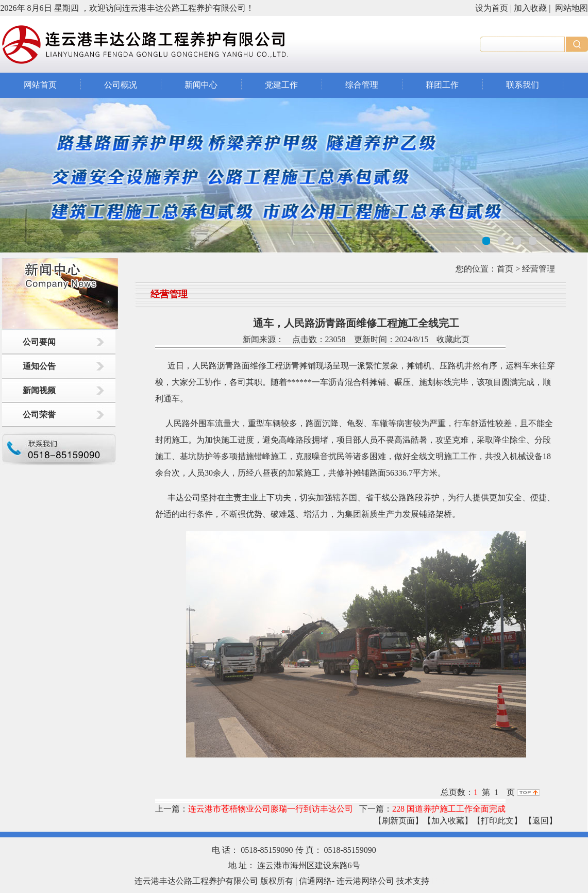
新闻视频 (39, 390)
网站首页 (40, 85)
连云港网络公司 (365, 881)
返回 (541, 821)
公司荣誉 (39, 415)
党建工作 (281, 85)
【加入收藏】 (448, 821)
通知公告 (39, 366)
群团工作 (442, 85)
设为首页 (492, 8)
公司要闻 (39, 342)
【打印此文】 (497, 821)
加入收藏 (530, 8)
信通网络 (315, 881)
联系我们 (523, 85)
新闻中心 (201, 85)
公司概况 (121, 85)
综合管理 (362, 85)
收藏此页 (453, 339)
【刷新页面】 (398, 821)
